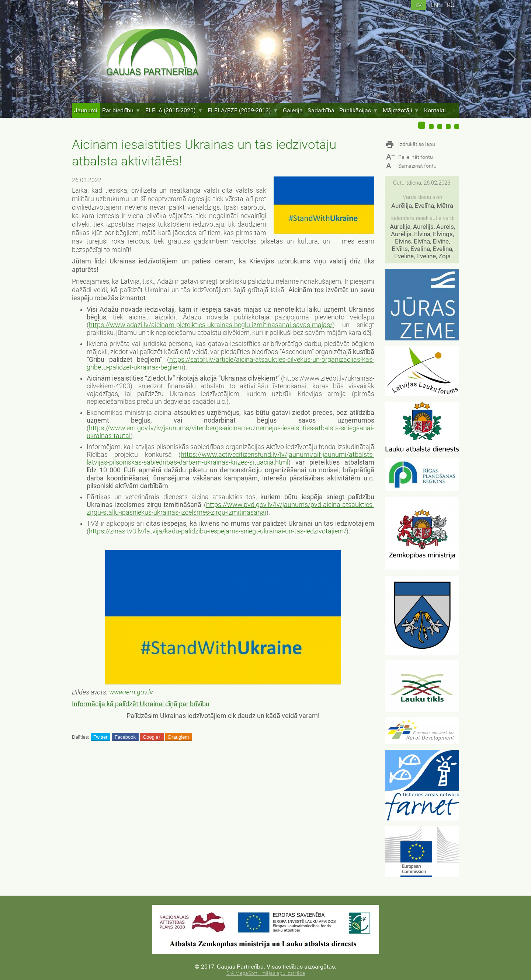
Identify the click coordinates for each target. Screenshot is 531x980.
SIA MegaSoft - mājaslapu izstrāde (266, 973)
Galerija (293, 110)
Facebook (125, 737)
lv (419, 5)
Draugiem (178, 737)
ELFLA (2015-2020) (174, 110)
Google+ (152, 737)
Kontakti (435, 110)
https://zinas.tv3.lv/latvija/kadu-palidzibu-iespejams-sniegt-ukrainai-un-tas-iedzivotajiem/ (218, 531)
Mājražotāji (401, 110)
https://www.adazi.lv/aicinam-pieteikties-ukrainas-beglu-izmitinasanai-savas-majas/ (211, 325)
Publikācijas (359, 110)
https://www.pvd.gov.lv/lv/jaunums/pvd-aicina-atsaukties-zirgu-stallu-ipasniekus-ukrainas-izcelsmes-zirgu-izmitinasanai (230, 509)
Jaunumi (86, 110)
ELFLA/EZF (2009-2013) (243, 110)
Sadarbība (321, 110)
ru (451, 5)
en (434, 5)
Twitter (100, 737)
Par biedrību (121, 110)
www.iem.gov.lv (131, 692)
